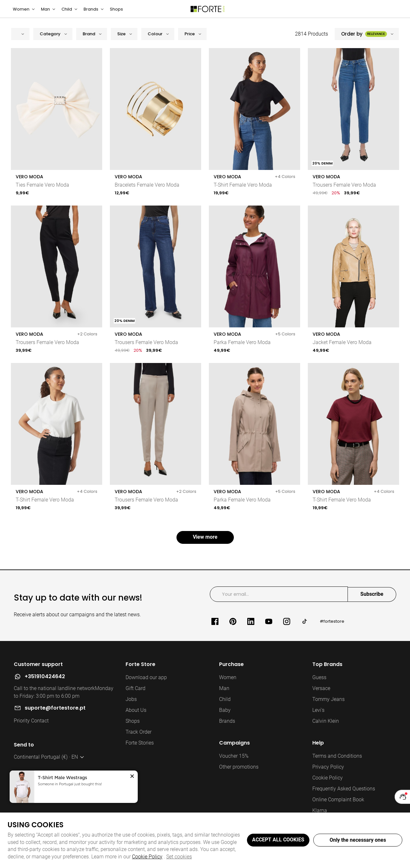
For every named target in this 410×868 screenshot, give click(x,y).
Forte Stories (140, 750)
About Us (136, 718)
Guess (319, 685)
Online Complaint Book (338, 807)
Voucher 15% (234, 764)
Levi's (318, 718)
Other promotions (239, 775)
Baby (225, 718)
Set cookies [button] (179, 857)
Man (224, 696)
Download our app (146, 685)
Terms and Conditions (337, 764)
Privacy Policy (328, 775)
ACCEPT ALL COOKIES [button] (278, 840)
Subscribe (372, 602)
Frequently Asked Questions (344, 796)
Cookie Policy (147, 857)
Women (228, 685)
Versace (321, 696)
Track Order (139, 740)
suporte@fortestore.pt (55, 716)
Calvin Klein (326, 729)
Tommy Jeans (328, 707)
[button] (20, 42)
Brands (227, 729)
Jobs (131, 707)
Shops (133, 729)
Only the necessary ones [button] (358, 840)
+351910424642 (45, 684)
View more (205, 545)
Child (225, 707)
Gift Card (135, 696)
